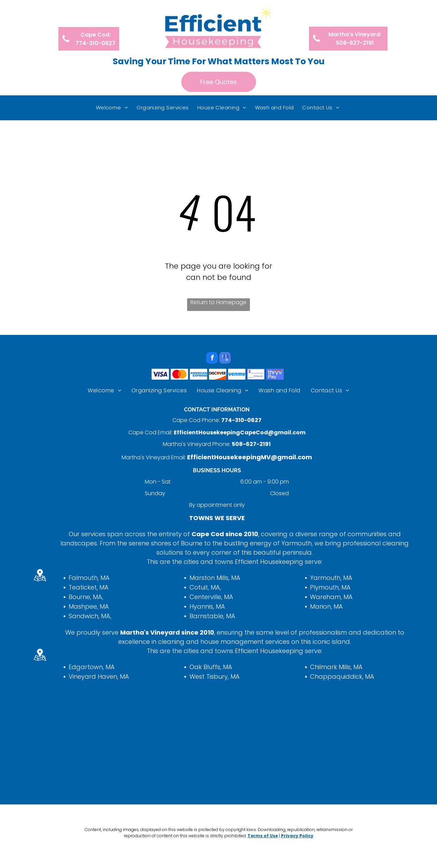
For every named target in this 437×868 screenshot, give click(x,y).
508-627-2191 (251, 444)
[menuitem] (113, 108)
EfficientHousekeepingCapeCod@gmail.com (240, 432)
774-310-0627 (241, 420)
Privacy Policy (297, 836)
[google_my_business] (225, 359)
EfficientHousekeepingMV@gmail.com (250, 457)
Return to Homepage (218, 302)
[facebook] (212, 359)
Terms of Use (263, 836)
